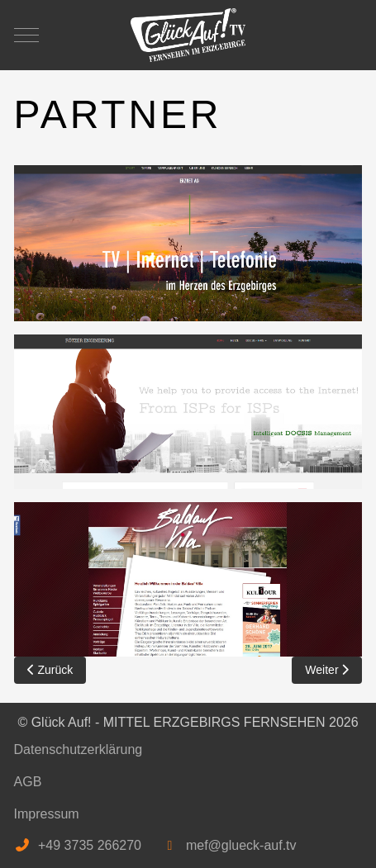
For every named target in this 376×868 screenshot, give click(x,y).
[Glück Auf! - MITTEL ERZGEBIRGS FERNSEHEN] (188, 35)
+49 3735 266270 (90, 845)
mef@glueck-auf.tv (241, 845)
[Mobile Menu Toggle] (26, 35)
